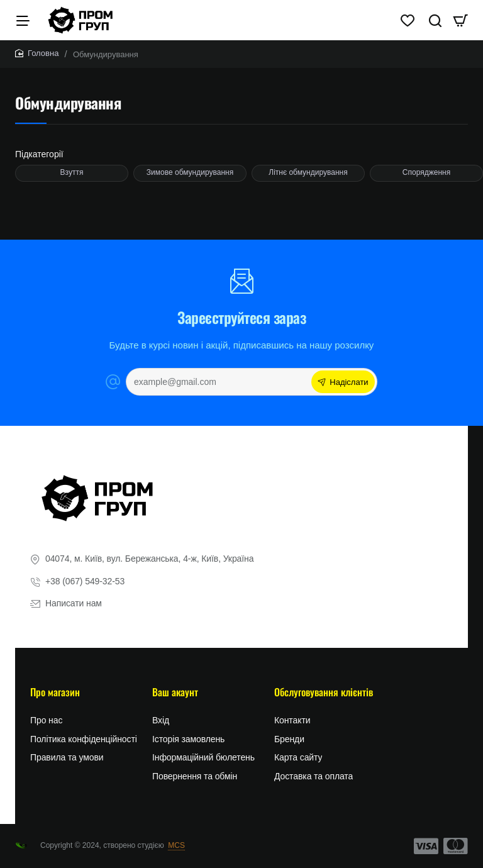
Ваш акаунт (175, 695)
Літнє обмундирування (308, 182)
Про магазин (55, 695)
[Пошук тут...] (428, 25)
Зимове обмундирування (190, 182)
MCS (176, 845)
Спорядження (426, 182)
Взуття (72, 182)
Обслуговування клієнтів (324, 695)
